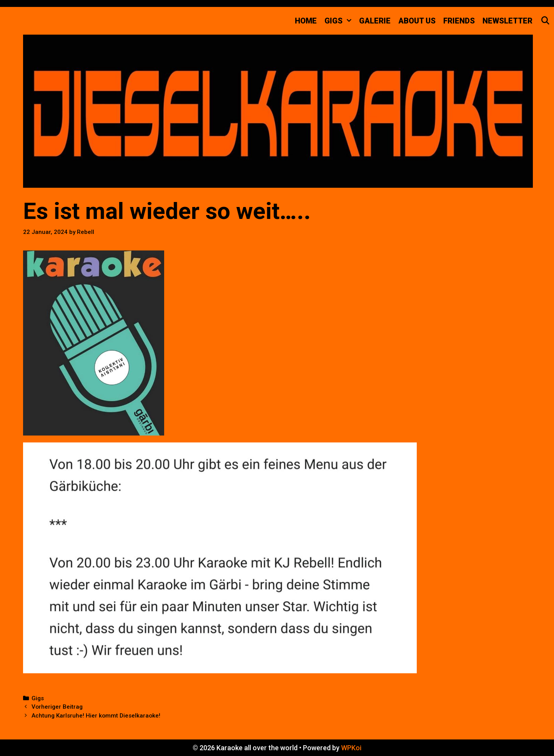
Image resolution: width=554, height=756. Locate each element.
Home (306, 21)
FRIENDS (459, 21)
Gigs (38, 698)
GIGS (340, 21)
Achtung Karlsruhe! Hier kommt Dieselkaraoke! (96, 716)
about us (417, 21)
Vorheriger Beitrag (57, 707)
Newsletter (507, 21)
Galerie (375, 21)
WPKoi (351, 748)
